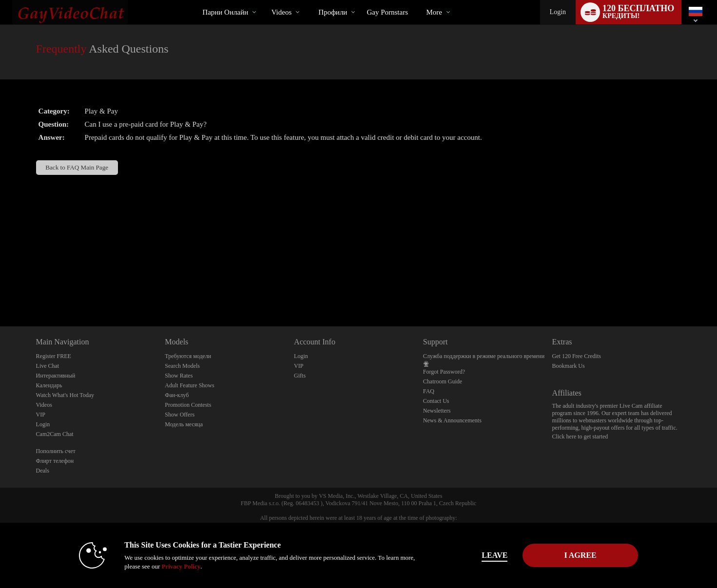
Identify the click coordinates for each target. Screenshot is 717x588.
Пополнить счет (56, 451)
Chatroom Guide (443, 381)
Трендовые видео (263, 0)
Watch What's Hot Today (65, 395)
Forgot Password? (444, 372)
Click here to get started (580, 436)
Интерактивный (56, 376)
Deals (43, 471)
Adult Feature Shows (189, 385)
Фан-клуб (177, 395)
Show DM (0, 290)
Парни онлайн (225, 12)
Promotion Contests (188, 405)
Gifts (300, 376)
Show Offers (180, 415)
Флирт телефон (55, 461)
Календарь (49, 385)
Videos (282, 12)
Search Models (182, 366)
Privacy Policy (181, 566)
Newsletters (437, 411)
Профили (333, 12)
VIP (41, 415)
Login (558, 12)
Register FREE (54, 356)
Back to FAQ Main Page (77, 167)
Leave (494, 555)
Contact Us (436, 401)
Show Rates (179, 376)
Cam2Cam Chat (55, 434)
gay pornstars (387, 12)
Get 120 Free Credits (577, 356)
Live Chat (48, 366)
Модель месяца (184, 424)
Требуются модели (188, 356)
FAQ (429, 391)
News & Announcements (452, 420)
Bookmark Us (569, 366)
